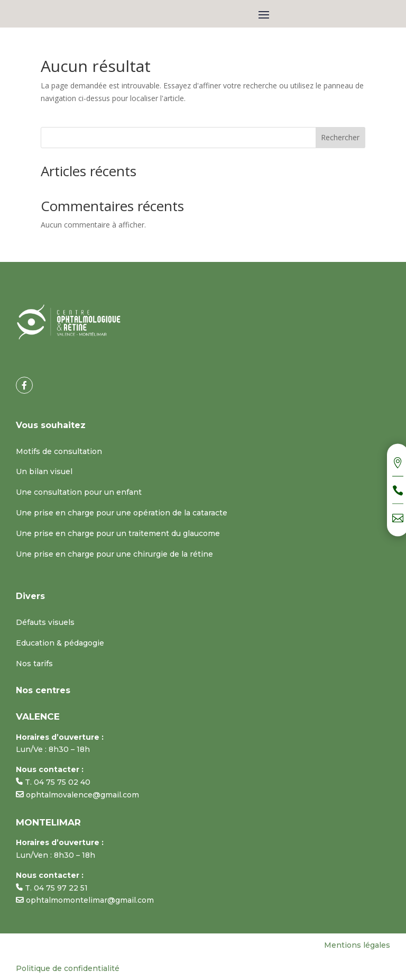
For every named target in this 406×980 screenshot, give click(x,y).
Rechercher (340, 137)
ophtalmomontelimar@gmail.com (85, 900)
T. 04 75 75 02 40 (53, 782)
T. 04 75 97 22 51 (52, 888)
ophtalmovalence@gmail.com (77, 795)
